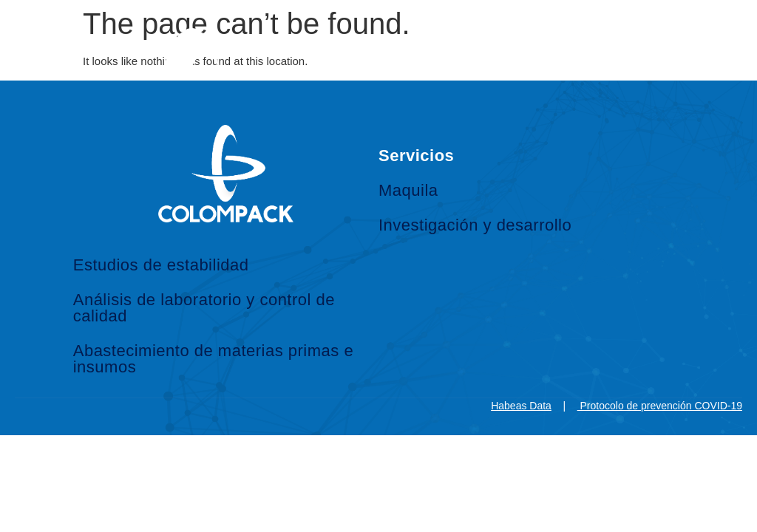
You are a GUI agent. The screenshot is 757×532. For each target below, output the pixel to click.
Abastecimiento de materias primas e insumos (213, 359)
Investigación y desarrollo (475, 225)
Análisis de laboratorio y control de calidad (204, 308)
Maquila (408, 190)
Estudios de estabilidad (161, 265)
